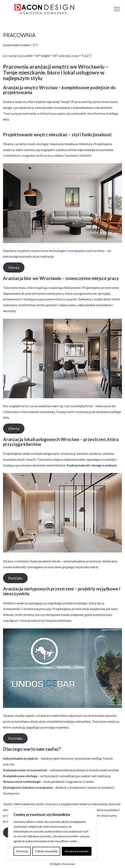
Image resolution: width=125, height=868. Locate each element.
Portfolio (15, 578)
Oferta (14, 267)
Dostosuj (22, 851)
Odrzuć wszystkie (46, 851)
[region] (53, 834)
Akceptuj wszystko (77, 851)
